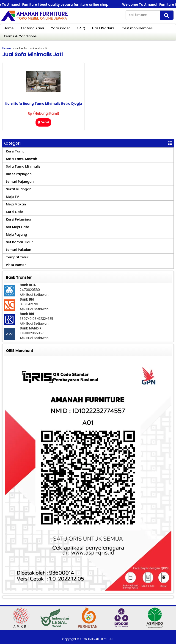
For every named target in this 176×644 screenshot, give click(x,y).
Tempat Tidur (17, 257)
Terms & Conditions (20, 36)
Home (9, 28)
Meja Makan (16, 204)
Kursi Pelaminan (19, 219)
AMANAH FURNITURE (101, 639)
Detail (43, 122)
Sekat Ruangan (19, 189)
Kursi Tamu (15, 151)
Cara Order (60, 28)
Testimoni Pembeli (137, 28)
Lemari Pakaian (19, 250)
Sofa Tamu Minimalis (23, 166)
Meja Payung (16, 235)
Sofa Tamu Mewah (22, 159)
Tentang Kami (32, 28)
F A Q (81, 28)
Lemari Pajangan (20, 182)
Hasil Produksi (104, 28)
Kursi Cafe (15, 212)
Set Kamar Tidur (19, 242)
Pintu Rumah (16, 265)
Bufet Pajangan (19, 174)
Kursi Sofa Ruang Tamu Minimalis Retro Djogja (44, 104)
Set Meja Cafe (18, 227)
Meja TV (12, 197)
